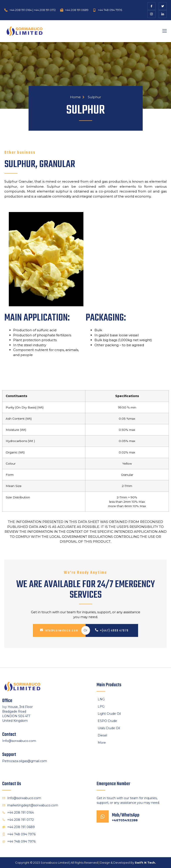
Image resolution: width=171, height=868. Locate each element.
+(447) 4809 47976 (112, 631)
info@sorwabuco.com (59, 631)
